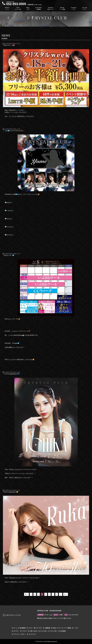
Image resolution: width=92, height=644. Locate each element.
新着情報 (22, 628)
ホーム (15, 628)
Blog (28, 8)
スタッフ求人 (53, 631)
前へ (26, 594)
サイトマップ (31, 634)
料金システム (56, 628)
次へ (66, 594)
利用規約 (62, 631)
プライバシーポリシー (19, 634)
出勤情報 (47, 628)
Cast (18, 8)
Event (62, 8)
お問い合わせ (33, 631)
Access (84, 8)
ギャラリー (16, 631)
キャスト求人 (43, 631)
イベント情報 (66, 628)
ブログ (39, 628)
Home (7, 8)
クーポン (75, 628)
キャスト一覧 (31, 628)
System (51, 8)
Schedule (38, 8)
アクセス (24, 631)
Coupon (73, 8)
